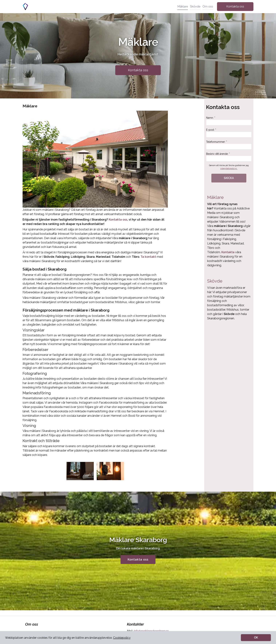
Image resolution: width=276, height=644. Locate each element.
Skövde (195, 6)
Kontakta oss (235, 6)
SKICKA (229, 178)
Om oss (208, 6)
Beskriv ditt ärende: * (229, 157)
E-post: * (229, 133)
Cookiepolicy (122, 638)
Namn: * (229, 121)
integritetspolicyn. (229, 169)
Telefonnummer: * (229, 145)
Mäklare (183, 6)
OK (256, 638)
